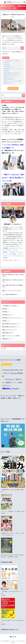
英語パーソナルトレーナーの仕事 (13, 81)
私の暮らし (7, 71)
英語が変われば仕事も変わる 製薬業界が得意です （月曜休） (13, 7)
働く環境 (7, 63)
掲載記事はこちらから (11, 389)
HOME (13, 637)
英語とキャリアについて (10, 77)
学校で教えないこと (9, 67)
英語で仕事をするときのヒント (12, 73)
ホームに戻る (13, 88)
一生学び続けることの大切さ (12, 60)
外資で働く (7, 65)
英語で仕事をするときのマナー (12, 75)
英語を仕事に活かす (9, 79)
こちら (18, 260)
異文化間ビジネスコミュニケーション (14, 69)
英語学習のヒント (9, 83)
